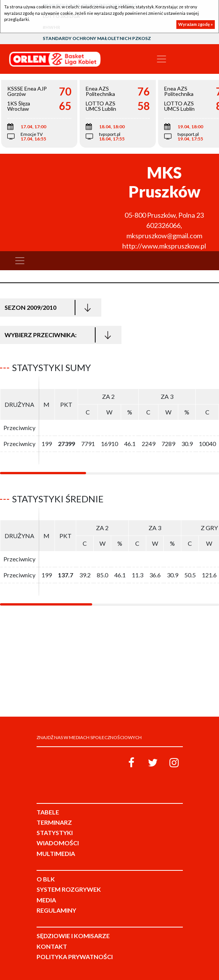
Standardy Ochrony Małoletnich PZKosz (97, 38)
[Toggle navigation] (161, 59)
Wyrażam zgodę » (196, 24)
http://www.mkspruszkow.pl (164, 246)
